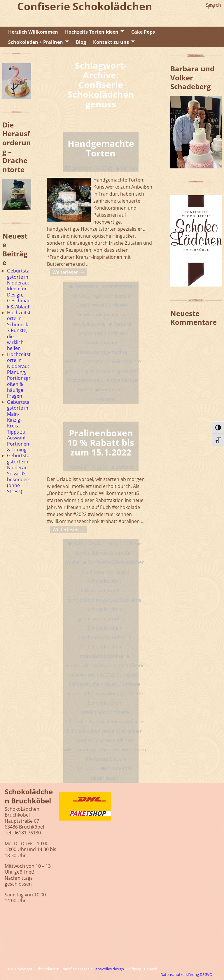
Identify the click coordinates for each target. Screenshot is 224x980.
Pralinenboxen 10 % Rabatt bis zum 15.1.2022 (101, 442)
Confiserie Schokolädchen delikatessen (104, 581)
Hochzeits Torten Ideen (92, 32)
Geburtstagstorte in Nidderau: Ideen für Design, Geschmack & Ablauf (19, 289)
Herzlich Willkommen (33, 32)
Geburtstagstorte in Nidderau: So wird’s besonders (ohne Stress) (19, 473)
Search (213, 5)
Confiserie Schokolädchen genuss (102, 343)
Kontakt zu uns (111, 42)
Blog (81, 42)
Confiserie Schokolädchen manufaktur (106, 647)
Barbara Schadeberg (96, 544)
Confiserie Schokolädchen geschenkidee (105, 628)
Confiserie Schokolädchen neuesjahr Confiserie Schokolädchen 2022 (105, 665)
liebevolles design (109, 969)
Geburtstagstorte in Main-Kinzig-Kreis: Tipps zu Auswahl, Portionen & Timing (18, 426)
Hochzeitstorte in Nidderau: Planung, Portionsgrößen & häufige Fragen (19, 375)
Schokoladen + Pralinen (36, 42)
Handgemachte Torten (101, 148)
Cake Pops (143, 32)
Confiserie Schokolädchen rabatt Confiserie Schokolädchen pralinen (104, 684)
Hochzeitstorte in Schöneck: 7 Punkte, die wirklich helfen (19, 330)
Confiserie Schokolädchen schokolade (112, 703)
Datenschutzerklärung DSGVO (186, 974)
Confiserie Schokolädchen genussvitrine (110, 609)
